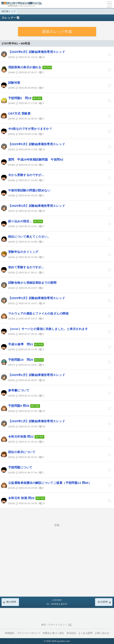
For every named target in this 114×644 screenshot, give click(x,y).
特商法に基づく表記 (53, 633)
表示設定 (71, 633)
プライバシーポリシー (29, 633)
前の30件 (11, 602)
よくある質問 (85, 633)
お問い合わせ (102, 633)
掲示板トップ (9, 11)
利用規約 (10, 633)
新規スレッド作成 (57, 32)
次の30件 (103, 602)
